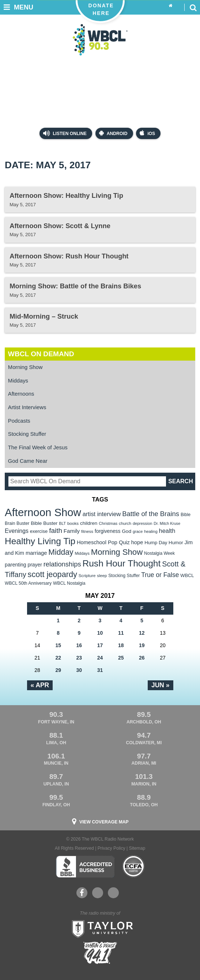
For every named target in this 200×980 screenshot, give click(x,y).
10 (100, 633)
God (127, 531)
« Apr (40, 685)
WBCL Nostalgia (69, 583)
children (89, 523)
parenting (16, 565)
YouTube (97, 893)
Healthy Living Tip (40, 541)
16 (79, 645)
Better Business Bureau (85, 866)
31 (100, 670)
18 (121, 645)
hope (137, 542)
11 (121, 633)
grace (138, 531)
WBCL (187, 575)
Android (113, 133)
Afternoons (21, 394)
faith (56, 531)
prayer (35, 565)
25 (121, 658)
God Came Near (28, 461)
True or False (160, 575)
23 (79, 658)
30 (79, 670)
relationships (62, 564)
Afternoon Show (43, 512)
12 (142, 633)
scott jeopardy (52, 574)
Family (72, 531)
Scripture (87, 575)
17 (100, 645)
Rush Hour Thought (121, 563)
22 (58, 658)
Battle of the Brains (151, 514)
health (167, 531)
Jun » (160, 685)
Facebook (82, 893)
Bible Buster (44, 523)
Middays (18, 381)
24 (100, 658)
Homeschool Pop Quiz (103, 542)
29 (58, 670)
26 (142, 658)
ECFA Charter (134, 866)
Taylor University (100, 928)
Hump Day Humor (164, 543)
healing (151, 531)
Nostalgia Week (159, 553)
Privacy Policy (112, 848)
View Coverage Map (104, 822)
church (125, 523)
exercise (39, 531)
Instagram (113, 893)
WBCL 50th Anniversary (28, 583)
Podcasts (19, 421)
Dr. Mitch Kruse (167, 523)
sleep (102, 576)
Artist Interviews (27, 407)
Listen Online (65, 133)
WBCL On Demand (41, 354)
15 (58, 645)
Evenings (17, 531)
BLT (62, 523)
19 (142, 645)
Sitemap (137, 848)
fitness (87, 531)
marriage (36, 553)
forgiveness (107, 531)
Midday (61, 552)
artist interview (102, 514)
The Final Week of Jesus (38, 447)
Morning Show (25, 367)
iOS (147, 133)
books (73, 523)
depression (143, 523)
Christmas (108, 523)
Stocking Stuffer (27, 434)
